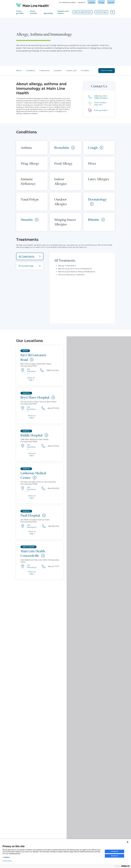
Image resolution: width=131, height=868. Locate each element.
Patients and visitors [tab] (63, 12)
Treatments (44, 71)
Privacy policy (7, 861)
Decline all (114, 856)
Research (82, 2)
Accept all (114, 851)
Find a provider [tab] (20, 12)
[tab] (30, 256)
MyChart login (101, 12)
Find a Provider (107, 70)
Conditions (30, 71)
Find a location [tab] (34, 12)
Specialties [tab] (48, 13)
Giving (101, 2)
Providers (85, 71)
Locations (58, 71)
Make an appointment (83, 12)
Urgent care (71, 71)
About (19, 71)
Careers (92, 2)
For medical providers (67, 2)
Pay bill (111, 2)
